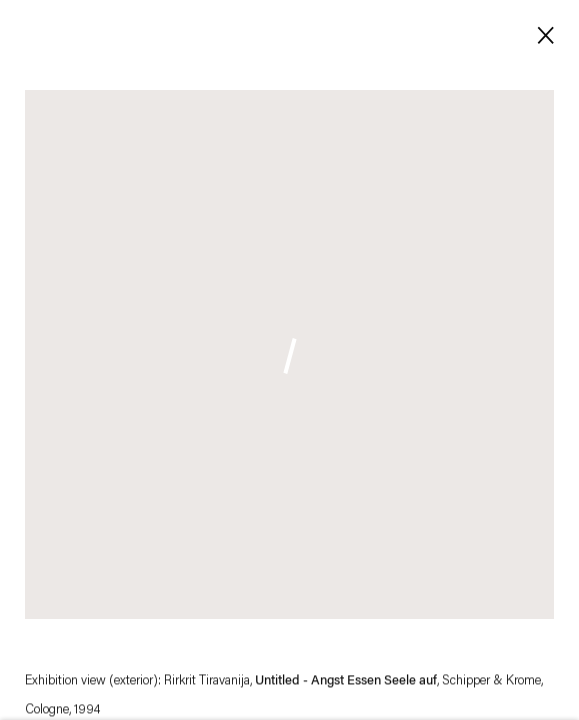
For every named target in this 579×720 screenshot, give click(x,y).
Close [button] (541, 33)
